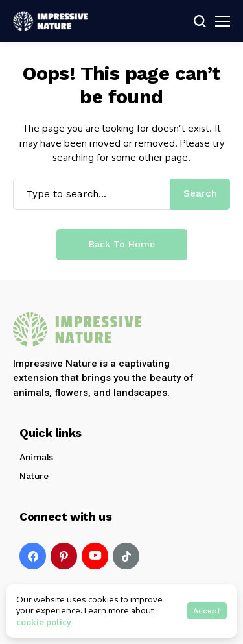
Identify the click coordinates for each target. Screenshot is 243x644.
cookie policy (44, 622)
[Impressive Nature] (78, 329)
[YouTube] (95, 556)
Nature (34, 476)
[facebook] (33, 556)
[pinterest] (64, 556)
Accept (207, 611)
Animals (36, 457)
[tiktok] (126, 556)
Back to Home (122, 244)
